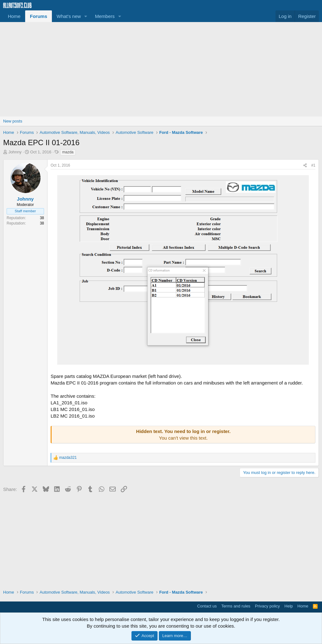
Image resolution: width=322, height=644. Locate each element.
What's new (69, 16)
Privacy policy (267, 606)
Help (289, 606)
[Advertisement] (161, 69)
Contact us (207, 606)
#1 (313, 165)
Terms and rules (236, 606)
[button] (86, 16)
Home (14, 16)
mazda (68, 152)
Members (105, 16)
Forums (39, 16)
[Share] (305, 165)
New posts (13, 121)
